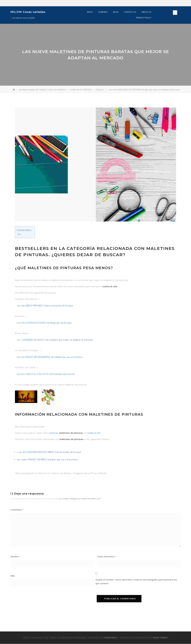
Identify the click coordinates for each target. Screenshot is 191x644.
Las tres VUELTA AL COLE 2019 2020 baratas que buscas (46, 374)
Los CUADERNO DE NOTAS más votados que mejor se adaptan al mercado (55, 340)
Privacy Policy (144, 18)
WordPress (111, 638)
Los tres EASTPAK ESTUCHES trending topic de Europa (44, 323)
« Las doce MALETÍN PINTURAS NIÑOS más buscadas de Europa (49, 452)
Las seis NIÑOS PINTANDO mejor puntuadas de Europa (45, 306)
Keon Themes (161, 638)
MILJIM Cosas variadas (28, 12)
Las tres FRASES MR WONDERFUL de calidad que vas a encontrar (50, 357)
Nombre (15, 557)
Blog (116, 12)
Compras (103, 12)
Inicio (90, 12)
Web (13, 576)
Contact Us (130, 12)
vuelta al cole (94, 433)
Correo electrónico (107, 557)
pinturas (54, 433)
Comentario (17, 510)
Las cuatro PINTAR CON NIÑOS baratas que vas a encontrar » (48, 460)
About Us (146, 12)
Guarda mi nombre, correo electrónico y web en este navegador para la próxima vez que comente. (136, 582)
